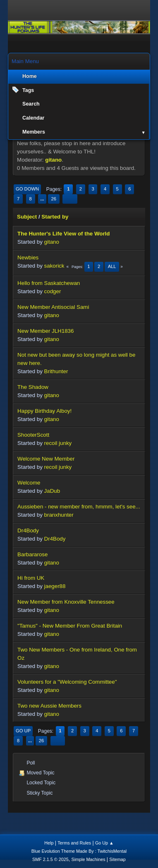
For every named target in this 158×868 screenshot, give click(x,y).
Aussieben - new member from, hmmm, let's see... (79, 507)
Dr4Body (28, 530)
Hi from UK (31, 578)
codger (53, 291)
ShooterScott (33, 435)
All (112, 266)
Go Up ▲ (104, 843)
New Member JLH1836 (45, 331)
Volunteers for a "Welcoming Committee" (67, 682)
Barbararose (32, 554)
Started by (55, 217)
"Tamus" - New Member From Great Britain (70, 626)
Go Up (23, 731)
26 (53, 199)
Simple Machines (88, 859)
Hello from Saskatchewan (49, 283)
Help (49, 843)
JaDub (52, 491)
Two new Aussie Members (49, 706)
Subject (27, 217)
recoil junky (58, 443)
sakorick (54, 266)
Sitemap (117, 859)
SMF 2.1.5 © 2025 (50, 859)
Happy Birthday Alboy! (44, 411)
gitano (53, 160)
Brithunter (56, 371)
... (42, 199)
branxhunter (59, 515)
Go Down (27, 189)
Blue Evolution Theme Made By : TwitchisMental (79, 851)
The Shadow (33, 387)
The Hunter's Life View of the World (63, 234)
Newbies (28, 258)
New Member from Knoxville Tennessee (66, 602)
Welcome (29, 483)
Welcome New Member (46, 459)
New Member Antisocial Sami (53, 307)
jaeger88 (55, 586)
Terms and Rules (74, 843)
